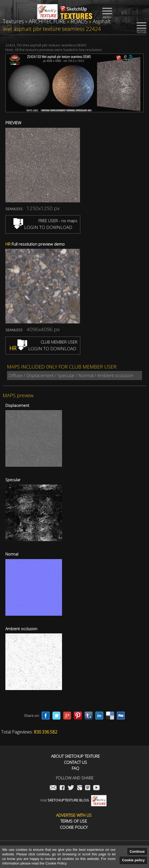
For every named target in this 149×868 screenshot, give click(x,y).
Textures (13, 21)
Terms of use (74, 821)
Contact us (75, 762)
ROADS (79, 21)
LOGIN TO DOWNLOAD (43, 227)
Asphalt (102, 21)
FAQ (75, 768)
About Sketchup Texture (75, 756)
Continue (137, 851)
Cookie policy (133, 860)
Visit (73, 800)
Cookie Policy (74, 827)
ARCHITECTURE (47, 21)
